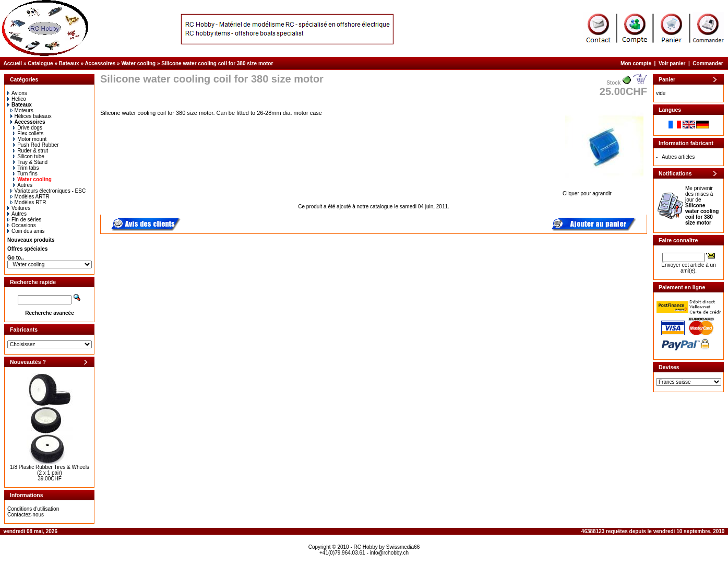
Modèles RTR (28, 202)
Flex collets (28, 133)
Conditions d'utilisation (33, 509)
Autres (23, 185)
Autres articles (678, 157)
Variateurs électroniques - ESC (48, 191)
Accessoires (100, 63)
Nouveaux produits (31, 240)
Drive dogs (28, 128)
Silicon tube (29, 156)
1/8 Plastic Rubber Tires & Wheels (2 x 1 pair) (50, 470)
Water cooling (138, 63)
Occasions (22, 225)
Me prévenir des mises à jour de (702, 205)
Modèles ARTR (30, 197)
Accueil (13, 63)
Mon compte (636, 63)
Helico (17, 99)
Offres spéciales (27, 249)
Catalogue (40, 63)
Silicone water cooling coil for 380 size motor (217, 63)
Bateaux (69, 63)
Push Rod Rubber (36, 145)
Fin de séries (24, 220)
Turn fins (25, 174)
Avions (17, 93)
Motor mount (30, 139)
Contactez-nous (26, 515)
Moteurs (22, 110)
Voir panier (672, 63)
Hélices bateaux (31, 116)
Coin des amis (26, 231)
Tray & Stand (30, 162)
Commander (708, 63)
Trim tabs (26, 168)
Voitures (19, 208)
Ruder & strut (31, 151)
